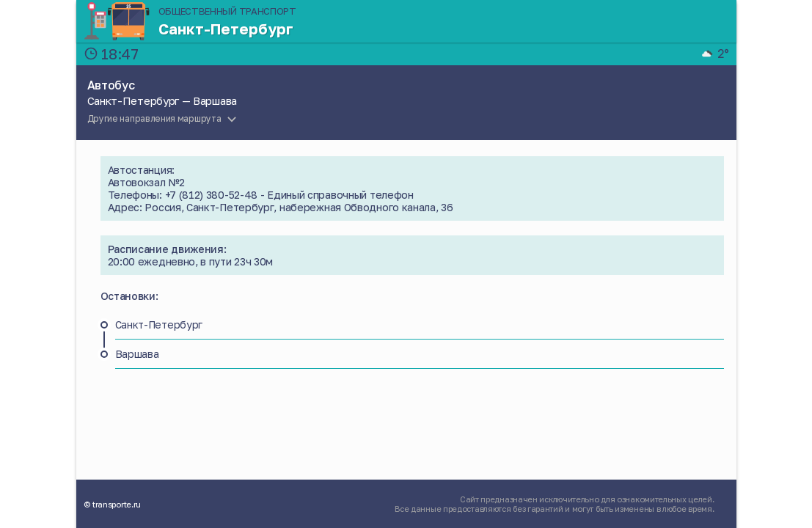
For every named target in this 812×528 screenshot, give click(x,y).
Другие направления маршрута (154, 118)
